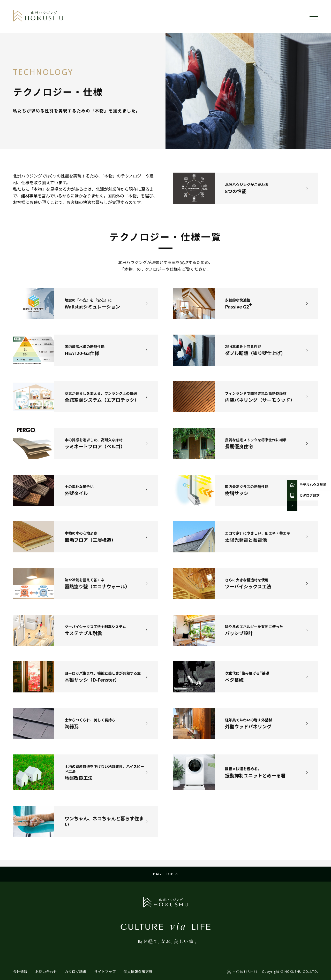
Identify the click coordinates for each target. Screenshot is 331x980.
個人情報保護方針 (138, 971)
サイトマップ (105, 971)
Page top (163, 874)
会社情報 (20, 971)
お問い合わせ (46, 971)
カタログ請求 (76, 971)
